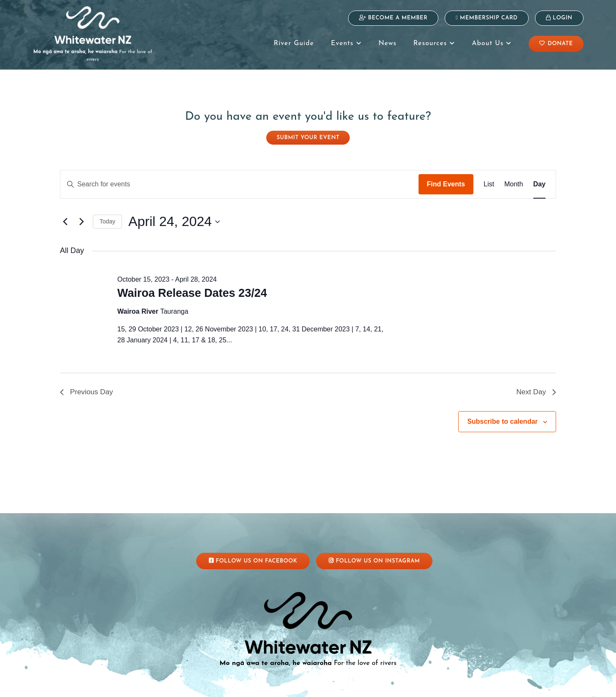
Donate (556, 43)
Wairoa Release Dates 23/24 (192, 285)
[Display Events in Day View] (539, 177)
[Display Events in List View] (489, 177)
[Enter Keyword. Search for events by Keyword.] (239, 177)
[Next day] (81, 214)
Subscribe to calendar (502, 415)
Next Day (535, 385)
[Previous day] (65, 214)
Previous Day (88, 385)
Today (107, 214)
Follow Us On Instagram (374, 553)
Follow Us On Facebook (253, 553)
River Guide (294, 43)
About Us (492, 43)
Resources (434, 43)
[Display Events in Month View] (513, 177)
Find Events (446, 176)
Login (559, 18)
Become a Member (393, 18)
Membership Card (487, 18)
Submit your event (308, 130)
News (388, 43)
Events (346, 43)
